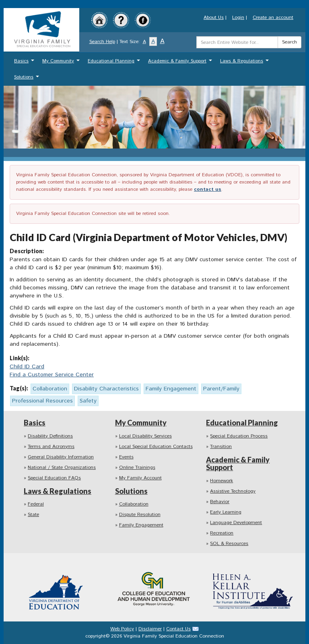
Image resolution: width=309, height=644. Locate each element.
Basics (25, 63)
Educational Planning (115, 63)
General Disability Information (61, 457)
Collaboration (134, 504)
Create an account (273, 18)
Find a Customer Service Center (52, 375)
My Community (62, 63)
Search (289, 42)
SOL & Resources (229, 544)
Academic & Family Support (181, 63)
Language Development (236, 523)
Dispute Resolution (140, 515)
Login (238, 18)
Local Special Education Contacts (156, 447)
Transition (221, 447)
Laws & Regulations (245, 63)
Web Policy (122, 629)
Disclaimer (150, 629)
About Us (214, 18)
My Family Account (140, 478)
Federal (36, 504)
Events (126, 457)
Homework (221, 481)
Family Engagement (141, 525)
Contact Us (178, 629)
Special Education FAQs (54, 478)
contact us (208, 189)
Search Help (102, 42)
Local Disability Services (145, 436)
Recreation (222, 533)
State (33, 515)
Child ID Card (27, 367)
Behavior (220, 502)
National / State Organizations (62, 468)
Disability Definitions (50, 436)
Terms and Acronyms (51, 447)
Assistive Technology (233, 491)
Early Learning (226, 512)
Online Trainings (137, 468)
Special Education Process (239, 436)
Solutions (28, 79)
